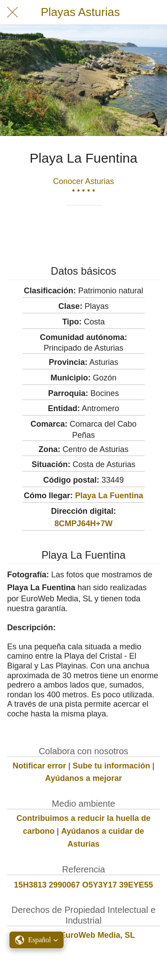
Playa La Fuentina (109, 496)
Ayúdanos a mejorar (83, 778)
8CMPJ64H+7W (83, 524)
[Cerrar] (12, 12)
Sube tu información (111, 766)
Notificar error (39, 766)
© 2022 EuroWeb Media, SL (83, 935)
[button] (37, 940)
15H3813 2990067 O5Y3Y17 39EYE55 (83, 885)
